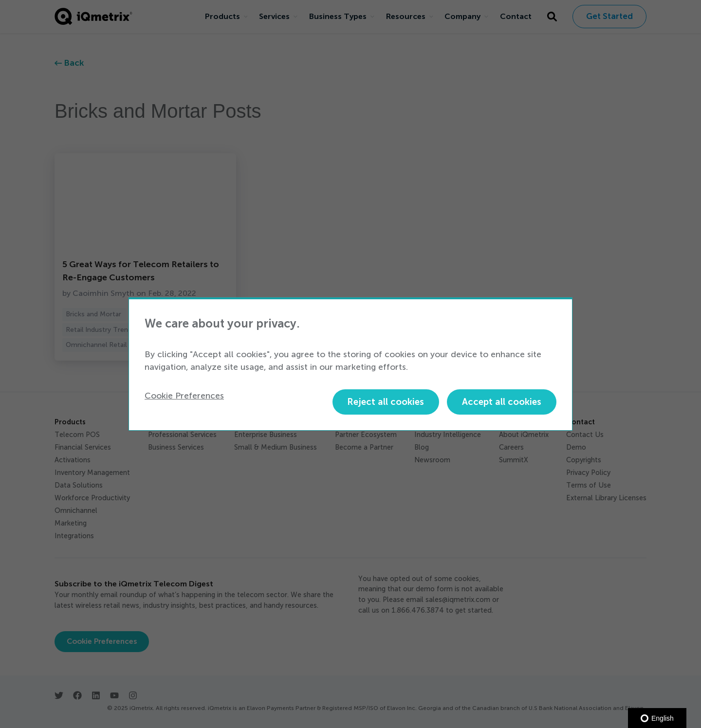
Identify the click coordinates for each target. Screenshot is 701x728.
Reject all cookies (386, 402)
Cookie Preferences (184, 396)
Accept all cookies (502, 402)
